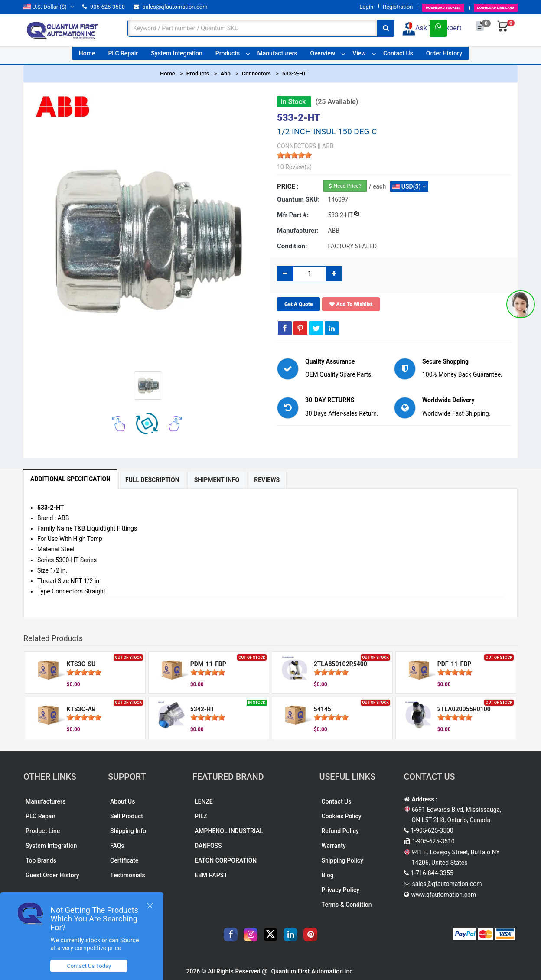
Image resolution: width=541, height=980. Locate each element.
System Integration (176, 56)
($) (49, 7)
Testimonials (128, 875)
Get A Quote (298, 304)
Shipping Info (128, 831)
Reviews (328, 480)
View (359, 56)
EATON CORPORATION (226, 860)
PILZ (201, 816)
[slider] (294, 155)
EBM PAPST (211, 875)
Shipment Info (260, 480)
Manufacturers (277, 56)
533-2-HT (294, 73)
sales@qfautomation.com (171, 7)
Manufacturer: (298, 231)
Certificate (124, 860)
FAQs (117, 846)
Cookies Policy (342, 816)
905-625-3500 (104, 7)
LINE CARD (484, 7)
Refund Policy (340, 831)
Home (87, 56)
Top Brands (41, 860)
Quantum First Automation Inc (312, 971)
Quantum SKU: (298, 199)
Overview (323, 56)
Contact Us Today (97, 966)
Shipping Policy (342, 860)
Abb (225, 73)
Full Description (178, 480)
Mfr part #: (293, 215)
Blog (328, 875)
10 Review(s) (294, 167)
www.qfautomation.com (444, 895)
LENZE (204, 801)
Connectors (256, 73)
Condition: (292, 246)
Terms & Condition (347, 905)
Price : (288, 186)
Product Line (43, 831)
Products (228, 56)
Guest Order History (52, 875)
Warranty (334, 846)
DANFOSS (208, 846)
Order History (444, 56)
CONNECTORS (297, 146)
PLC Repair (123, 56)
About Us (122, 801)
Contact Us (398, 56)
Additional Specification (79, 479)
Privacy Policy (341, 890)
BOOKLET (409, 7)
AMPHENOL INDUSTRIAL (229, 831)
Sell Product (127, 816)
